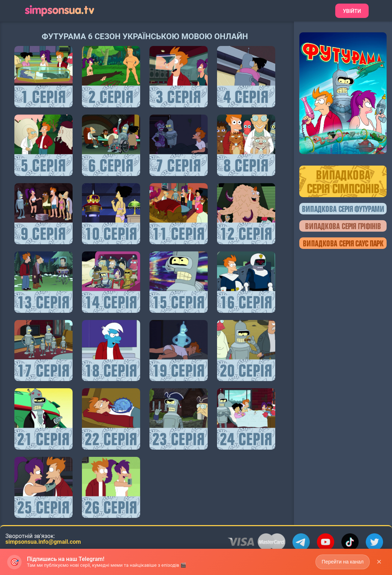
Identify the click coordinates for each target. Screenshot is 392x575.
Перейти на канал (343, 564)
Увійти (352, 11)
